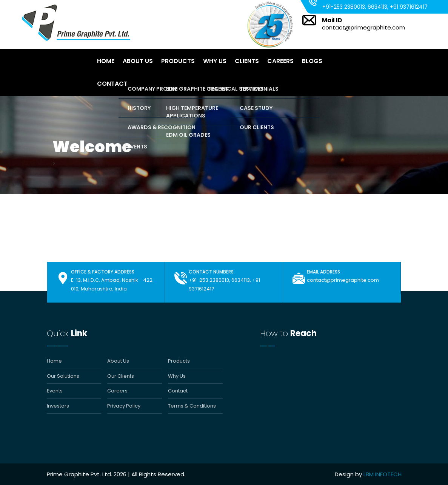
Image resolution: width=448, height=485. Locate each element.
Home (106, 61)
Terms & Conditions (192, 406)
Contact (112, 84)
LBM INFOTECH (383, 474)
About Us (138, 61)
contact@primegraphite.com (363, 27)
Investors (58, 406)
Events (55, 391)
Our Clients (121, 376)
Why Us (215, 61)
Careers (280, 61)
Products (178, 61)
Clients (247, 61)
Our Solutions (63, 376)
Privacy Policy (124, 406)
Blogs (312, 61)
